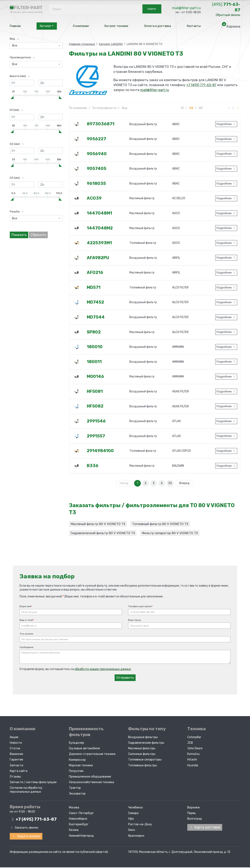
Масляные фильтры (142, 749)
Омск (132, 831)
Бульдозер (77, 744)
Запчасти (17, 766)
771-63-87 (226, 7)
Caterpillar (194, 738)
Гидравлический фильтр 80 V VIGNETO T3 (104, 534)
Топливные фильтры (143, 766)
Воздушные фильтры (143, 738)
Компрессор (77, 761)
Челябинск (135, 808)
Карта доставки (205, 828)
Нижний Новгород (81, 837)
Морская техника (81, 766)
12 (182, 108)
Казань (74, 831)
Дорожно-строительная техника (92, 755)
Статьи (15, 749)
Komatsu (193, 755)
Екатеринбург (79, 825)
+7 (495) (33, 820)
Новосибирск (78, 820)
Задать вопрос (26, 837)
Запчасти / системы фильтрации (33, 783)
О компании (81, 26)
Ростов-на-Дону (140, 825)
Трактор (75, 789)
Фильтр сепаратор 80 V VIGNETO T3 (173, 534)
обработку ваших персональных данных (103, 670)
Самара (133, 814)
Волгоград (195, 820)
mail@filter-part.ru (186, 8)
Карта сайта (19, 772)
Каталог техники (116, 26)
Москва (74, 808)
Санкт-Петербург (81, 814)
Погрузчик (76, 772)
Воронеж (194, 808)
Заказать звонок (24, 828)
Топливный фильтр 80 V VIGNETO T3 (163, 524)
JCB (190, 744)
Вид (125, 108)
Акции (14, 738)
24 (191, 108)
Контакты (194, 26)
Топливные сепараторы (145, 761)
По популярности (104, 108)
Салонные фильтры (142, 755)
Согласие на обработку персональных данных (26, 791)
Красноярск (136, 837)
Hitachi (192, 761)
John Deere (195, 749)
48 (201, 108)
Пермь (192, 814)
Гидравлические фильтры (146, 744)
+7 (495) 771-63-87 (201, 85)
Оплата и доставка (157, 26)
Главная (15, 26)
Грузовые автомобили (84, 749)
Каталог (47, 26)
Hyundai (193, 766)
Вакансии (16, 755)
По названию (78, 108)
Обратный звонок (228, 15)
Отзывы (15, 778)
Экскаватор (77, 794)
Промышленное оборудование (90, 778)
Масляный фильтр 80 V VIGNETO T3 (99, 524)
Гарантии (16, 761)
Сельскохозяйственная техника (91, 783)
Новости (16, 744)
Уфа (131, 820)
